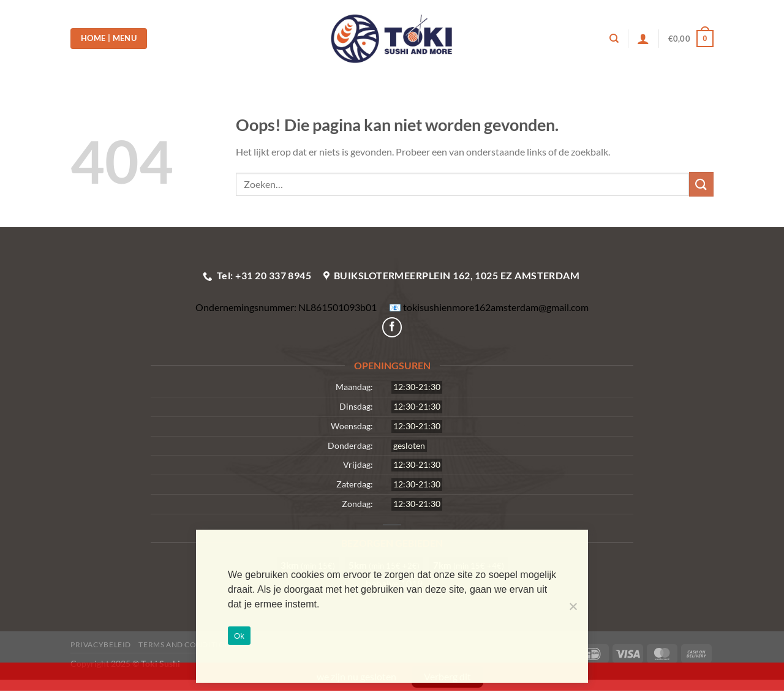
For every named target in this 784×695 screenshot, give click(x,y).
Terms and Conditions (187, 644)
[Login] (643, 39)
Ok (239, 636)
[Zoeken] (614, 39)
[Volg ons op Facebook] (392, 327)
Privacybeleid (101, 644)
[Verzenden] (701, 184)
